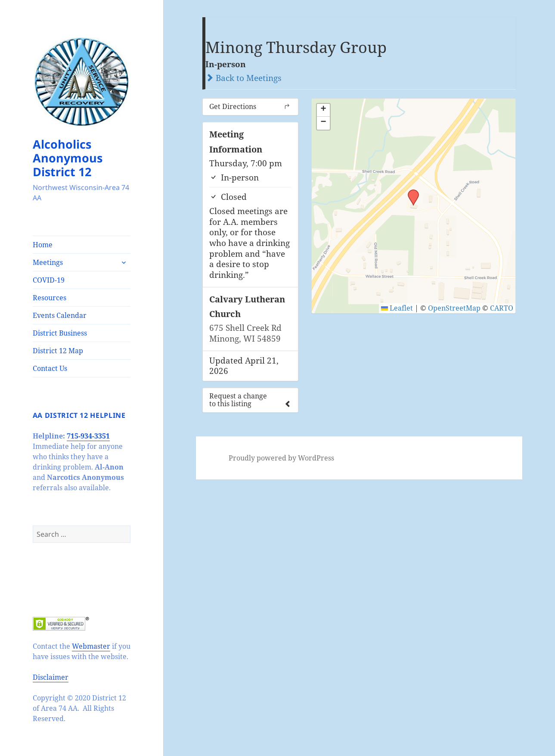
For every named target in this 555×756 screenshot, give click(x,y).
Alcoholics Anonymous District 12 (68, 158)
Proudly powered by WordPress (281, 458)
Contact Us (50, 368)
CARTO (502, 308)
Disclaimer (51, 677)
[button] (410, 192)
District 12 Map (58, 351)
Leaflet (397, 308)
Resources (50, 298)
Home (43, 245)
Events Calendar (60, 315)
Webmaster (91, 646)
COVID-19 (49, 280)
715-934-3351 (88, 436)
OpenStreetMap (454, 308)
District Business (60, 333)
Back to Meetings (243, 78)
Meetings (48, 262)
